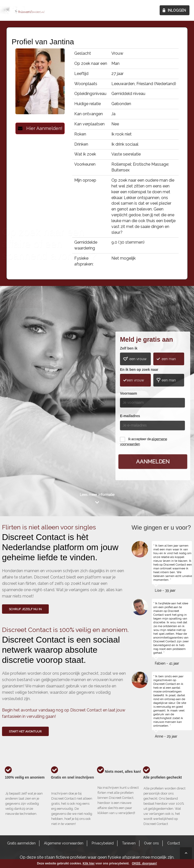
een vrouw (138, 359)
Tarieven (129, 843)
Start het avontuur (25, 731)
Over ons (151, 843)
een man (169, 359)
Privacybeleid (103, 843)
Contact (174, 843)
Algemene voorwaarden (64, 843)
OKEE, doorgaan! (144, 863)
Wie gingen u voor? (21, 393)
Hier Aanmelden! (40, 128)
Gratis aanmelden (21, 843)
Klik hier (89, 863)
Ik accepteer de (143, 442)
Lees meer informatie (97, 495)
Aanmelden (153, 461)
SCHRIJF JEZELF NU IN (25, 609)
